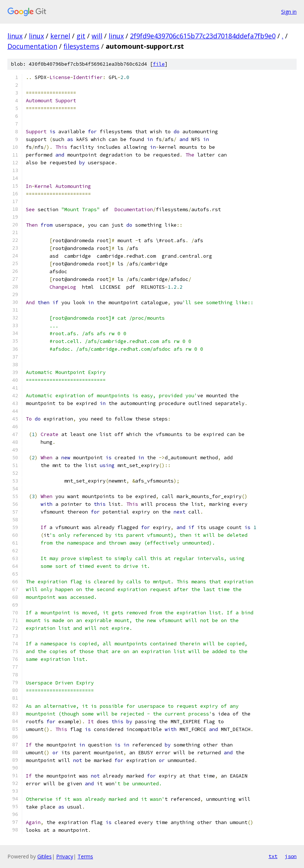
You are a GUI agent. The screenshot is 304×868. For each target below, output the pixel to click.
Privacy (65, 856)
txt (273, 856)
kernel (60, 36)
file (159, 64)
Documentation (32, 46)
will (97, 36)
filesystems (81, 46)
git (81, 36)
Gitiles (45, 856)
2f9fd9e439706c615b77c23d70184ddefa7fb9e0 (203, 36)
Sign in (289, 12)
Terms (85, 856)
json (291, 856)
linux (15, 36)
